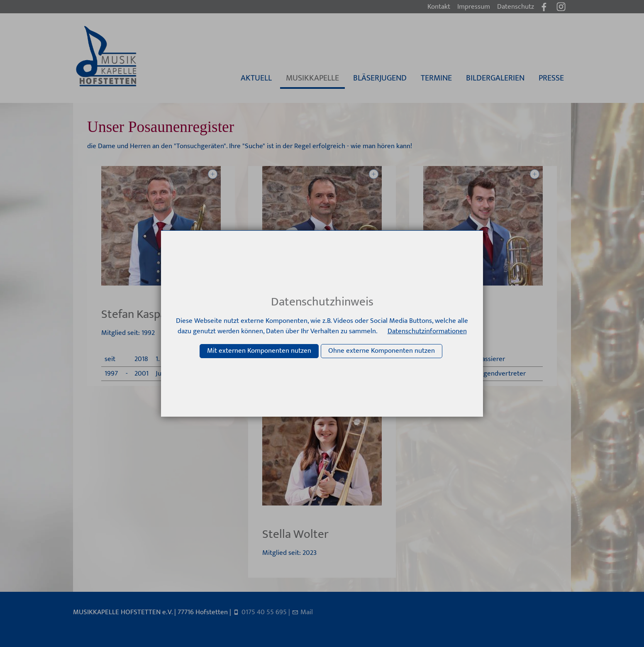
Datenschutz (516, 7)
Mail (307, 612)
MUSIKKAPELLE (312, 78)
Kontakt (439, 7)
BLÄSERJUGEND (380, 78)
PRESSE (551, 78)
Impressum (474, 7)
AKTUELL (256, 78)
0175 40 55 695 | (267, 612)
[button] (561, 7)
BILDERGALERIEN (495, 78)
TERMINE (436, 78)
